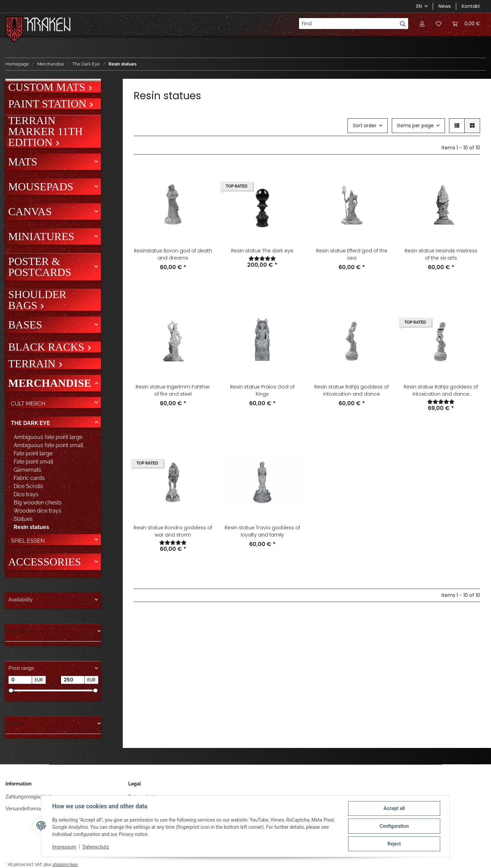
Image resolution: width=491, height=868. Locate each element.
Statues (23, 519)
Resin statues (31, 527)
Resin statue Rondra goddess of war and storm (173, 531)
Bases (25, 325)
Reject (394, 844)
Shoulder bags (37, 300)
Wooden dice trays (38, 511)
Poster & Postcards (40, 267)
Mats (23, 162)
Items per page (415, 126)
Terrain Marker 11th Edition (45, 131)
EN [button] (419, 6)
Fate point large (33, 453)
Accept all (394, 808)
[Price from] (20, 680)
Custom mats (48, 87)
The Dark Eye (31, 423)
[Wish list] (438, 24)
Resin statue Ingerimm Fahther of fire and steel (173, 390)
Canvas (30, 211)
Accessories (44, 562)
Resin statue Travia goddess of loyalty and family (262, 531)
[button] (422, 24)
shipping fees (65, 864)
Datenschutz (96, 847)
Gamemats (27, 470)
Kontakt (471, 6)
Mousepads (41, 187)
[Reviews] (262, 259)
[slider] (11, 690)
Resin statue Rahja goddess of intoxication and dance (352, 390)
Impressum (64, 847)
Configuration (394, 826)
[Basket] (466, 24)
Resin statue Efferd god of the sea (352, 254)
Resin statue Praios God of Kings (262, 390)
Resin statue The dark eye (262, 251)
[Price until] (73, 680)
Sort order (365, 126)
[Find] (348, 24)
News (445, 6)
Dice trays (26, 494)
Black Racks (48, 347)
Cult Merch (28, 404)
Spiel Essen (28, 541)
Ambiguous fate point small (48, 445)
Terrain (33, 364)
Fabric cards (29, 478)
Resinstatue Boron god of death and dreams (173, 254)
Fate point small (33, 462)
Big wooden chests (38, 503)
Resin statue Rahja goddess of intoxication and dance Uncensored (441, 391)
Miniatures (41, 236)
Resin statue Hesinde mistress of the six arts (441, 254)
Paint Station (49, 104)
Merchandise (50, 383)
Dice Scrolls (28, 486)
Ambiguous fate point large (48, 437)
